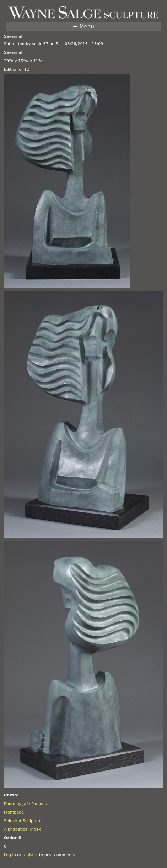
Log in (10, 855)
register (30, 855)
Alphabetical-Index (22, 829)
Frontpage (14, 812)
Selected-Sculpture (23, 821)
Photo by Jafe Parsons (25, 804)
